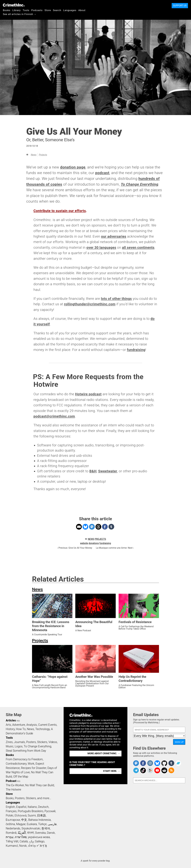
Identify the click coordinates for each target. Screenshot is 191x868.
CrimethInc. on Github (164, 763)
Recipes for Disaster (34, 768)
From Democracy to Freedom (24, 759)
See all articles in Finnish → (20, 14)
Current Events (47, 725)
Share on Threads (98, 527)
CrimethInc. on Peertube (150, 770)
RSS (18, 721)
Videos (53, 742)
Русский (50, 811)
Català (24, 841)
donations (94, 543)
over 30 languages (101, 248)
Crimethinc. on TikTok (143, 770)
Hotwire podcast (88, 394)
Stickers (42, 742)
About (82, 10)
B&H (93, 471)
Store (48, 10)
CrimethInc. (14, 5)
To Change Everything (139, 184)
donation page (73, 167)
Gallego (40, 841)
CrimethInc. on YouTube (157, 770)
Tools (26, 10)
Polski (10, 815)
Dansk (51, 833)
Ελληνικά (20, 815)
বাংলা (31, 833)
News (34, 155)
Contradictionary (16, 764)
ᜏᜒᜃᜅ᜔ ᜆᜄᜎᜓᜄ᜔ (38, 846)
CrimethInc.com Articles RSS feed (171, 770)
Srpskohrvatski (31, 828)
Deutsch (43, 807)
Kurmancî (12, 846)
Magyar (21, 824)
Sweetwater (108, 471)
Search (57, 10)
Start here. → (112, 771)
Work (31, 764)
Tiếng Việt (12, 841)
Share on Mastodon (92, 527)
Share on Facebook (105, 527)
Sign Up (179, 742)
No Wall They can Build (40, 785)
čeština (10, 824)
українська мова (39, 837)
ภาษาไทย (21, 837)
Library (17, 10)
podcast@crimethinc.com (54, 416)
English (10, 807)
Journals (19, 742)
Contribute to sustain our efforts (60, 211)
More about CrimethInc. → (104, 753)
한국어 (46, 828)
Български (13, 820)
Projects (43, 155)
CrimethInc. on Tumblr (171, 763)
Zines (9, 742)
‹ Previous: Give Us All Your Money (75, 548)
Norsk (23, 846)
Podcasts (37, 10)
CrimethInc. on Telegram (136, 770)
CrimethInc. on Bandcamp (178, 763)
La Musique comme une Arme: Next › (115, 548)
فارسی (52, 824)
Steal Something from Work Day (26, 751)
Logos (19, 746)
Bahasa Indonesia (40, 820)
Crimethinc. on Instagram (150, 763)
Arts (8, 725)
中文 (24, 820)
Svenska (40, 833)
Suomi (32, 815)
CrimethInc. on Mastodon (136, 763)
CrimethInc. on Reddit (164, 770)
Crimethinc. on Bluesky (157, 763)
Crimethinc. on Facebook (143, 763)
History (10, 729)
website (84, 543)
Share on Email (79, 527)
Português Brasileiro (30, 811)
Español (21, 807)
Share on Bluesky (85, 527)
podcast (102, 173)
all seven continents (138, 248)
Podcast (11, 781)
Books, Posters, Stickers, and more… (28, 798)
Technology (43, 729)
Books (7, 10)
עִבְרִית (10, 837)
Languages (70, 10)
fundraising (136, 350)
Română (11, 833)
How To (21, 729)
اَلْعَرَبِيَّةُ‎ (22, 833)
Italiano (32, 807)
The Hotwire (13, 790)
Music (10, 746)
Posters (31, 742)
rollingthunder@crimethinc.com (90, 304)
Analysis (32, 725)
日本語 (41, 815)
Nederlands (13, 828)
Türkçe (42, 824)
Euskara (32, 824)
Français (11, 811)
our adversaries (114, 236)
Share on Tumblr (111, 527)
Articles (11, 720)
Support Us (180, 6)
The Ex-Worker (15, 785)
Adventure (19, 725)
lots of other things (116, 299)
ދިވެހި (31, 841)
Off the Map (21, 777)
